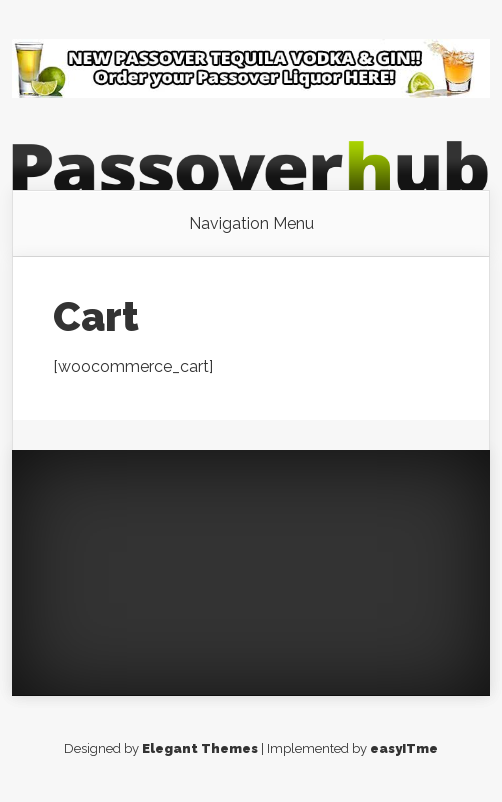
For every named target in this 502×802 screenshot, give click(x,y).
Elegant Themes (200, 748)
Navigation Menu (251, 224)
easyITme (404, 748)
